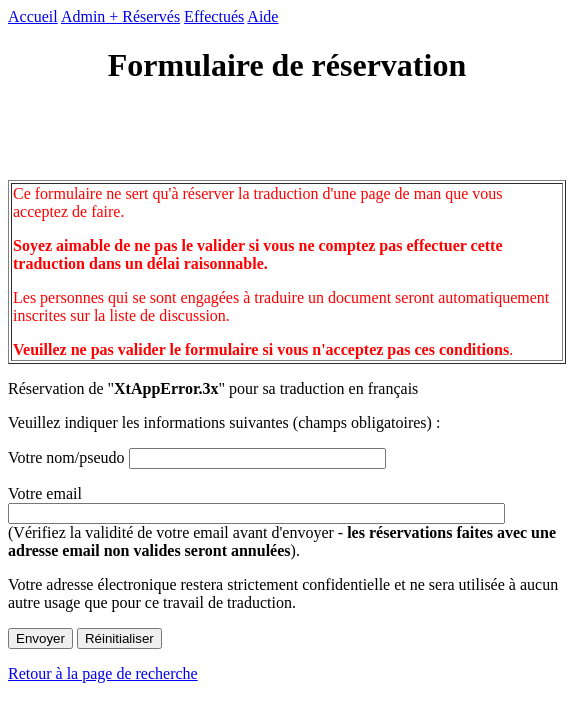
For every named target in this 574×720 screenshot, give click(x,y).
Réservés (151, 16)
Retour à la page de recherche (103, 673)
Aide (262, 16)
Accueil (33, 16)
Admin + (91, 16)
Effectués (214, 16)
